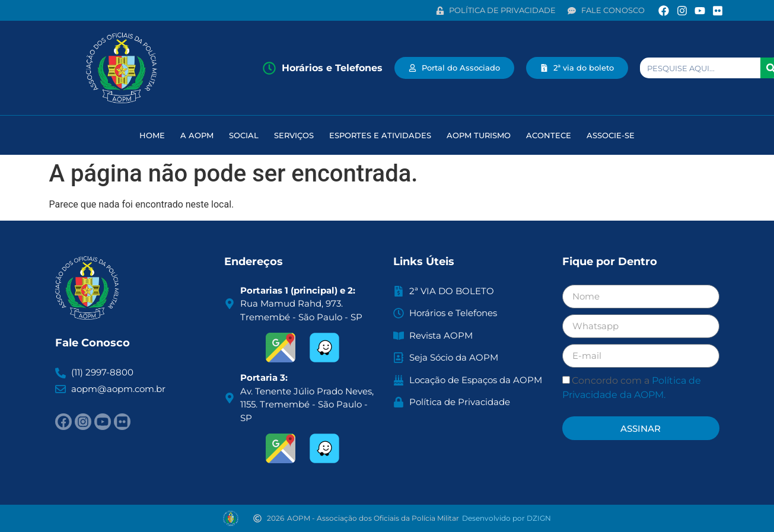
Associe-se (611, 135)
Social (244, 135)
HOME (152, 135)
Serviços (294, 135)
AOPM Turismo (479, 135)
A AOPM (197, 135)
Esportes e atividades (380, 135)
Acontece (549, 135)
